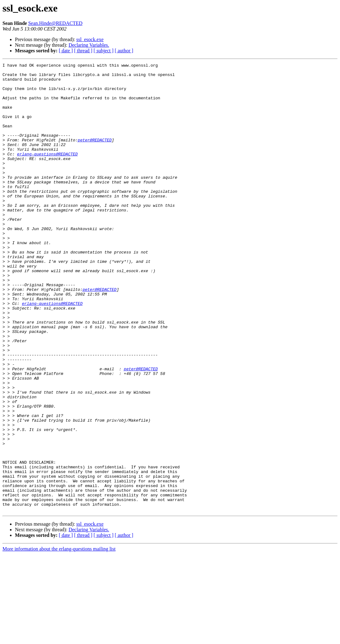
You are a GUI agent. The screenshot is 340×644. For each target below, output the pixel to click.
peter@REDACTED (95, 156)
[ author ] (124, 51)
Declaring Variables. (89, 45)
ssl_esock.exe (90, 39)
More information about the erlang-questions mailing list (59, 639)
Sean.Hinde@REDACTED (55, 23)
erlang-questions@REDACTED (47, 173)
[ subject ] (104, 51)
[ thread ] (83, 51)
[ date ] (66, 51)
